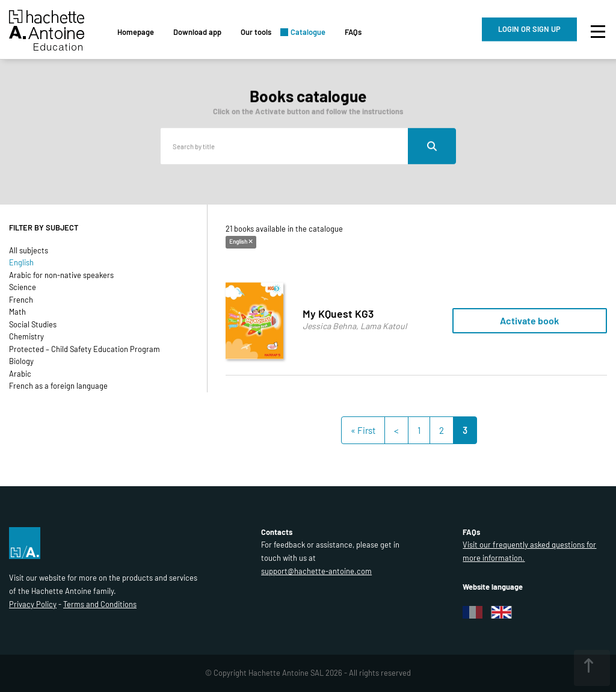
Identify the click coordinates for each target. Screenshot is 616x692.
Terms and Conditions (100, 604)
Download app (197, 32)
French (21, 300)
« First (363, 430)
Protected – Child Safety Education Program (85, 349)
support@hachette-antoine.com (316, 571)
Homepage (136, 32)
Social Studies (33, 324)
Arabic (20, 374)
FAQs (353, 32)
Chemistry (26, 336)
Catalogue (308, 32)
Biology (21, 361)
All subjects (29, 250)
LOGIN (529, 29)
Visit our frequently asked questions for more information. (529, 551)
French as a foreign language (58, 386)
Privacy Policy (33, 604)
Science (23, 287)
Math (17, 312)
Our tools (256, 32)
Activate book (529, 320)
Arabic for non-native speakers (61, 275)
